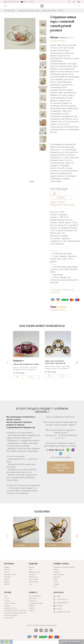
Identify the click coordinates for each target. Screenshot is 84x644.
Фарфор (7, 567)
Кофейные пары (35, 572)
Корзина (32, 608)
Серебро (7, 577)
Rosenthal (57, 577)
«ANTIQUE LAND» (10, 11)
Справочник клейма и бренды (64, 567)
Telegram (58, 609)
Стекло (7, 572)
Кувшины (32, 574)
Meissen (59, 37)
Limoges (56, 584)
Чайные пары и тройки (49, 11)
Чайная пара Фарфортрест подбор (26, 364)
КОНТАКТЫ (59, 592)
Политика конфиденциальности (16, 613)
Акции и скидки (10, 603)
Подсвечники (34, 582)
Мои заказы (33, 598)
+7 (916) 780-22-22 (55, 450)
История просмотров (36, 603)
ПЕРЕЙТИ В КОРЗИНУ (71, 642)
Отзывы (7, 601)
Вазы (31, 570)
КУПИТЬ (61, 198)
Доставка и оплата (11, 608)
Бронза (7, 579)
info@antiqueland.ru (61, 603)
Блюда (31, 567)
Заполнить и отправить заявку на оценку (61, 468)
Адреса (57, 596)
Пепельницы (34, 579)
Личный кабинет (35, 596)
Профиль (32, 606)
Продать (32, 610)
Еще (30, 584)
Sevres (56, 582)
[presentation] (7, 362)
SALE (6, 596)
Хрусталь (7, 570)
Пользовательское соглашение (15, 610)
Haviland (56, 572)
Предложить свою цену (62, 205)
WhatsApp (58, 606)
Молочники (52, 545)
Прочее (7, 584)
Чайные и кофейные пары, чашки (29, 11)
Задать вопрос (58, 202)
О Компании (9, 618)
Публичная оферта (11, 615)
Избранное (33, 601)
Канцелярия (20, 545)
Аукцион (7, 606)
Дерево (7, 582)
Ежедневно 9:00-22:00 (62, 612)
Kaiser (56, 579)
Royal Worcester (59, 574)
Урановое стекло (10, 574)
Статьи (7, 598)
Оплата (54, 264)
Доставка (55, 251)
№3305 (61, 11)
